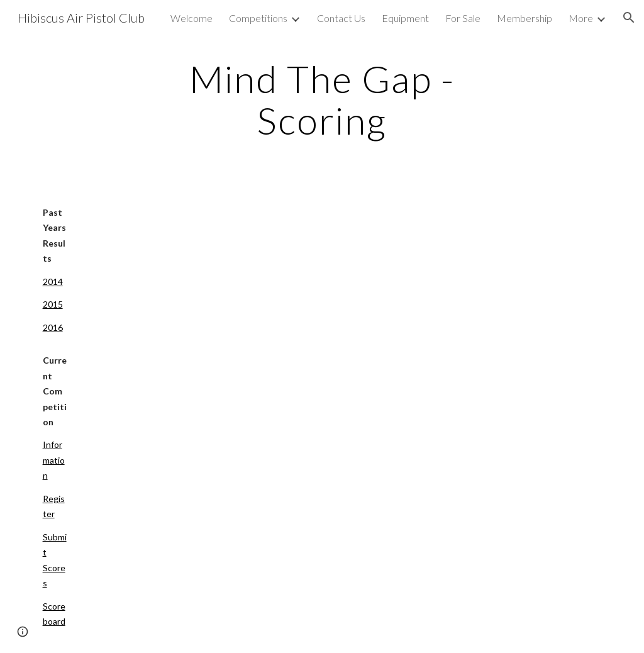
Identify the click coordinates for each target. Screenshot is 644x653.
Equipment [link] (405, 18)
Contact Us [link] (341, 18)
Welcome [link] (192, 18)
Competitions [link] (258, 18)
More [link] (581, 18)
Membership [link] (525, 18)
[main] (322, 99)
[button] (629, 18)
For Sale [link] (463, 18)
